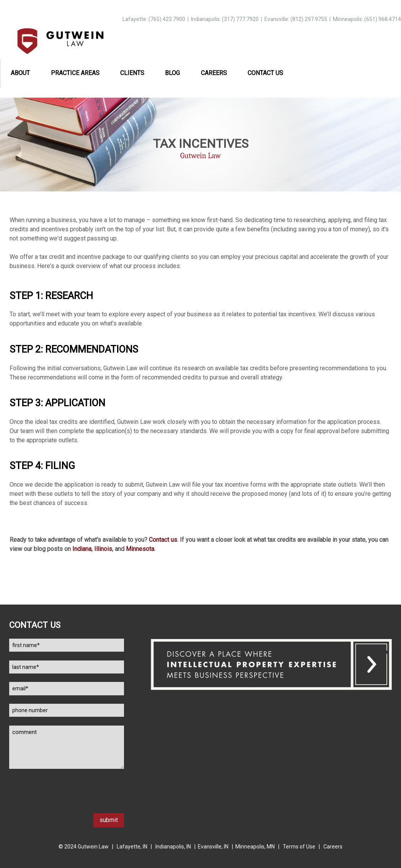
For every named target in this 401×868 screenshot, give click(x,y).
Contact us (163, 540)
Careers (214, 73)
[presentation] (67, 798)
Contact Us (265, 73)
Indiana (82, 549)
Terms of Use (299, 847)
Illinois (103, 549)
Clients (132, 73)
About (20, 73)
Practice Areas (75, 73)
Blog (172, 73)
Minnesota (140, 549)
